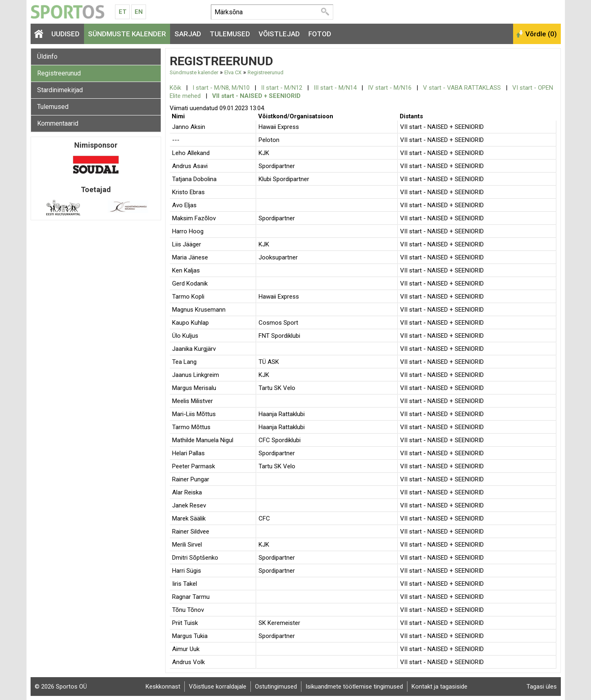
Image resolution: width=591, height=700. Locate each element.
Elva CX (233, 72)
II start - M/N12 (282, 88)
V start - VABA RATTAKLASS (462, 88)
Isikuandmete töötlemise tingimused (354, 687)
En (139, 12)
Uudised (65, 34)
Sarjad (188, 34)
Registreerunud (59, 73)
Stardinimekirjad (60, 90)
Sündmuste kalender (127, 34)
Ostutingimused (276, 687)
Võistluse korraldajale (218, 687)
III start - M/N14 (335, 88)
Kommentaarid (58, 123)
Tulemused (230, 34)
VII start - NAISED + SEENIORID (256, 96)
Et (123, 12)
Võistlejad (279, 34)
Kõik (175, 88)
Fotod (320, 34)
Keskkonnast (163, 687)
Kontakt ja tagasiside (439, 687)
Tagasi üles (542, 687)
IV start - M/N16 (390, 88)
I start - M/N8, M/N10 (221, 88)
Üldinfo (47, 56)
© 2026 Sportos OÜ (61, 687)
